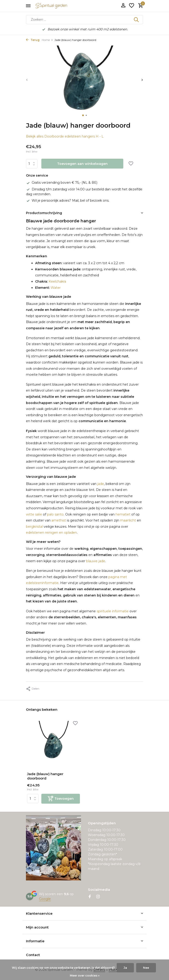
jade (101, 484)
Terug (33, 40)
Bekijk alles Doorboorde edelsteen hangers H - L (65, 136)
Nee (146, 968)
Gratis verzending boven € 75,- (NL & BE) (62, 183)
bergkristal (34, 527)
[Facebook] (90, 897)
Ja (125, 968)
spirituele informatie (113, 611)
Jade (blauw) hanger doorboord (45, 776)
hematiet (123, 514)
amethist (59, 520)
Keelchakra (57, 281)
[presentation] (27, 80)
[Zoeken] (84, 20)
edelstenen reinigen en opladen (51, 533)
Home (47, 40)
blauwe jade (96, 561)
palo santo (55, 514)
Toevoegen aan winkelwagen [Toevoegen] (82, 164)
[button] (83, 115)
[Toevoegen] (61, 799)
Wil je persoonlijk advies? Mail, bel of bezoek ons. (68, 201)
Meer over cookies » (85, 976)
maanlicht (128, 520)
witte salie (34, 514)
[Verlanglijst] (132, 6)
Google (45, 899)
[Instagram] (98, 897)
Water (55, 288)
